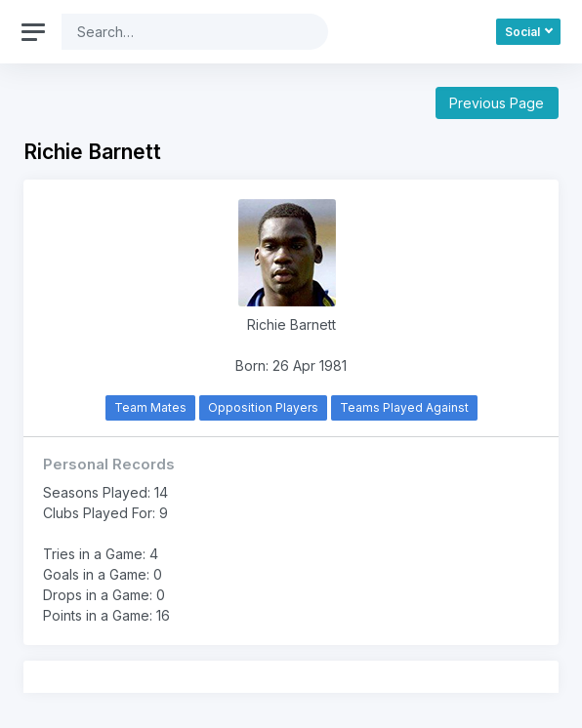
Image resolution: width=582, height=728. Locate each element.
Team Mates (150, 407)
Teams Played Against (404, 407)
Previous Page (497, 103)
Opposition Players (263, 407)
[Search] (180, 32)
